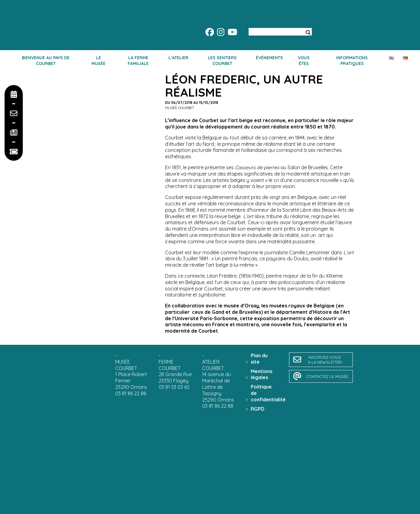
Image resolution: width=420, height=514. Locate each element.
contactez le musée (327, 376)
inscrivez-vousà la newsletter (325, 360)
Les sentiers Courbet (222, 60)
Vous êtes (304, 60)
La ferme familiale (138, 60)
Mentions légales (262, 374)
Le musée (98, 60)
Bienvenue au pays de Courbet (46, 60)
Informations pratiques (352, 60)
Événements (269, 58)
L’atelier (178, 58)
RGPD (258, 409)
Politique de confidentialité (264, 393)
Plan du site (259, 359)
